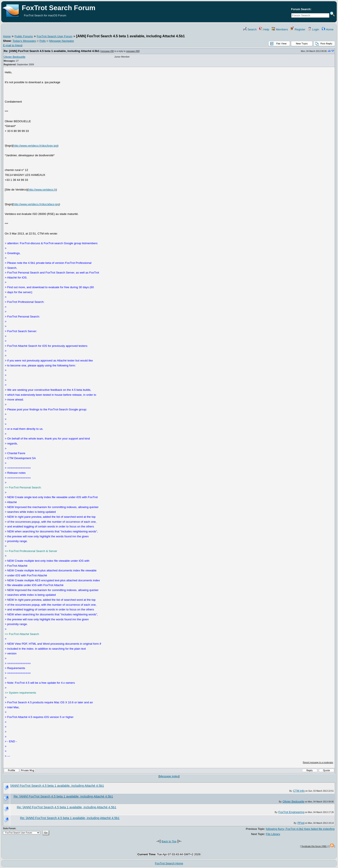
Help (264, 29)
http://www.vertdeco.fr (42, 190)
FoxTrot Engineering (291, 812)
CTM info (299, 791)
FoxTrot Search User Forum (54, 36)
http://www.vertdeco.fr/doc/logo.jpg (36, 146)
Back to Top (169, 841)
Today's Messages (24, 41)
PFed (301, 823)
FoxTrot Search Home (169, 863)
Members (280, 29)
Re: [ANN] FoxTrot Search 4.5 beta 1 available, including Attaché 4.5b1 (52, 51)
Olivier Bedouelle (15, 57)
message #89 (133, 51)
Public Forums (24, 36)
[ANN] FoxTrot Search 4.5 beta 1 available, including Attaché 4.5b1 (57, 786)
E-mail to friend (13, 45)
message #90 (107, 51)
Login (313, 29)
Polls (43, 41)
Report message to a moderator (318, 762)
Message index (169, 776)
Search (250, 29)
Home (328, 29)
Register (298, 29)
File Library (273, 834)
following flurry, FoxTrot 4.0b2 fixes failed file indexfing (300, 829)
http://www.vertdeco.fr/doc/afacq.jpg (36, 204)
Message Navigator (62, 41)
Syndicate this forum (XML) (314, 846)
